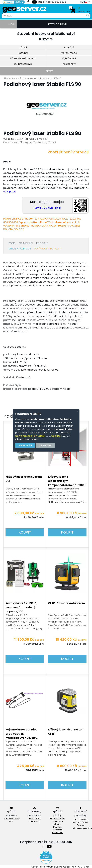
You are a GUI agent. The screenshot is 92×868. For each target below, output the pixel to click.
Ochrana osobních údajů (30, 436)
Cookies (56, 436)
